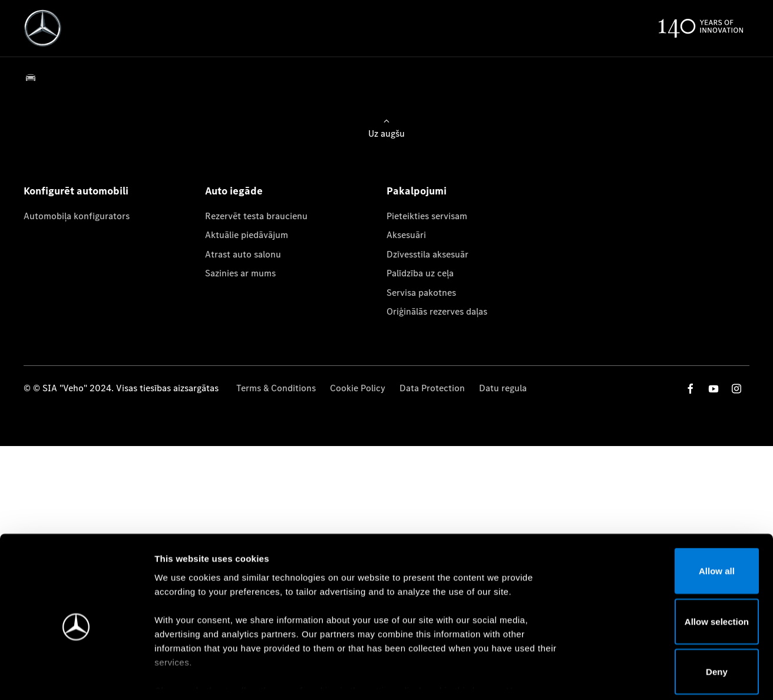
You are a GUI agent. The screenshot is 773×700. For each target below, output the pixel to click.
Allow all (675, 516)
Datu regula (503, 388)
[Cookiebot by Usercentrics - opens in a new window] (76, 677)
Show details (618, 677)
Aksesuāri (406, 235)
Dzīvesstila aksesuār (427, 254)
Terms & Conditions (276, 388)
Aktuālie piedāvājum (247, 235)
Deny (675, 617)
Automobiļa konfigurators (77, 216)
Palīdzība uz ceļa (420, 273)
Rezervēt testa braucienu (256, 216)
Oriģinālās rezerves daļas (437, 311)
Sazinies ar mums (240, 273)
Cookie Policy (358, 388)
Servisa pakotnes (421, 293)
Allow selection (674, 567)
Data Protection (432, 388)
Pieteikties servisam (427, 216)
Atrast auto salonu (243, 254)
